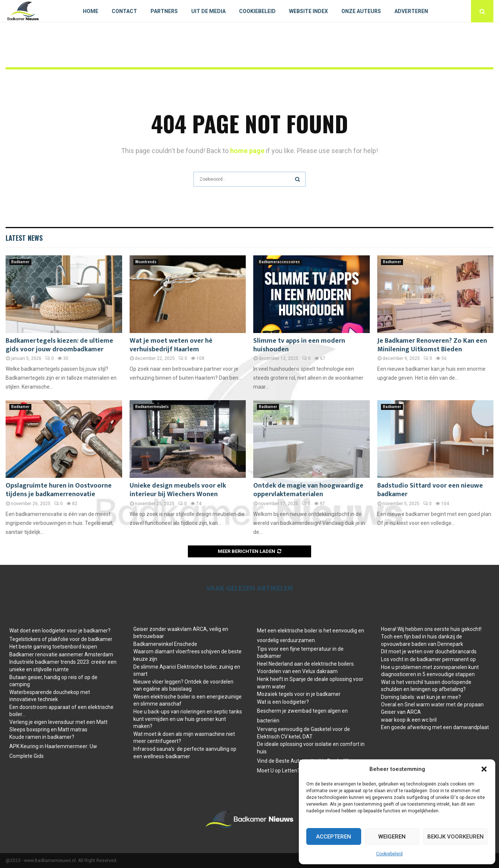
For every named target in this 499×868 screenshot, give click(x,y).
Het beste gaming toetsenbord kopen (53, 647)
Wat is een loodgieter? (283, 702)
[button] (484, 769)
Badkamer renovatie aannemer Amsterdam (61, 654)
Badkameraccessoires (279, 262)
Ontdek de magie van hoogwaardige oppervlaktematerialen (308, 490)
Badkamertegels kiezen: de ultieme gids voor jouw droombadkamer (59, 345)
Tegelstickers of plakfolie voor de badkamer (61, 639)
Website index (309, 11)
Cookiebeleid (389, 854)
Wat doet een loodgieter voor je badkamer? (60, 631)
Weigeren (392, 837)
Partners (164, 11)
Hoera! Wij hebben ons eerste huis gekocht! (431, 629)
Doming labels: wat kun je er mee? (421, 697)
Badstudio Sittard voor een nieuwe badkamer (430, 490)
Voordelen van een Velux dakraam (297, 671)
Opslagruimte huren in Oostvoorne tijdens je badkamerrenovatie (59, 490)
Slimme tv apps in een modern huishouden (299, 345)
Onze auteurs (361, 11)
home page (247, 151)
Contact (124, 11)
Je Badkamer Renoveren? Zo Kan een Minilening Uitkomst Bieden (432, 345)
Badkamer (20, 262)
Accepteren (334, 837)
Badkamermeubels (152, 407)
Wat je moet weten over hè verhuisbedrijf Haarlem (171, 345)
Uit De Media (208, 11)
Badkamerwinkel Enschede (165, 644)
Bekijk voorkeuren (455, 837)
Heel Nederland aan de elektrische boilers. (306, 664)
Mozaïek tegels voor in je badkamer (299, 694)
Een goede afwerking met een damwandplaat (435, 727)
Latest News (24, 238)
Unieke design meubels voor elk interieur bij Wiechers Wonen (178, 490)
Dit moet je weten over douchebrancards (429, 651)
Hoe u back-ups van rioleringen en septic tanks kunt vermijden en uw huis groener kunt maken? (188, 719)
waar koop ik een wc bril (409, 720)
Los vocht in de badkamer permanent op (428, 659)
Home (91, 11)
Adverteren (411, 11)
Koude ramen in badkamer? (42, 737)
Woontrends (146, 262)
